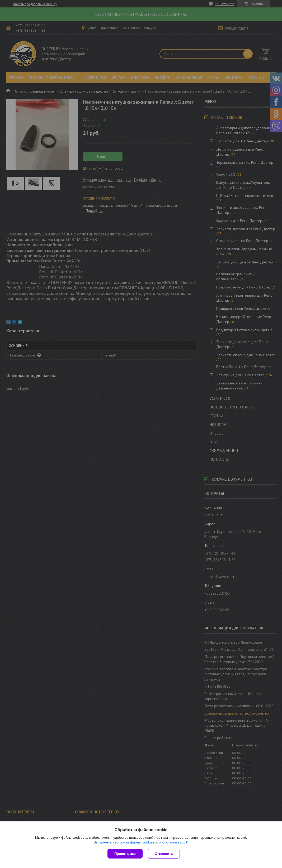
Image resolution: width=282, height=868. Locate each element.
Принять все (125, 854)
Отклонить (164, 854)
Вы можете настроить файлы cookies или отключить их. (139, 842)
